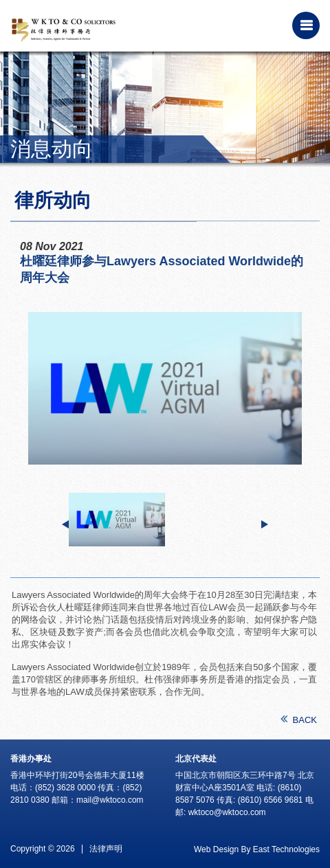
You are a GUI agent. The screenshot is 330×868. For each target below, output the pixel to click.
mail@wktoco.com (110, 800)
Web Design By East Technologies (257, 849)
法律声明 (106, 849)
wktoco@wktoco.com (227, 812)
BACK (299, 719)
